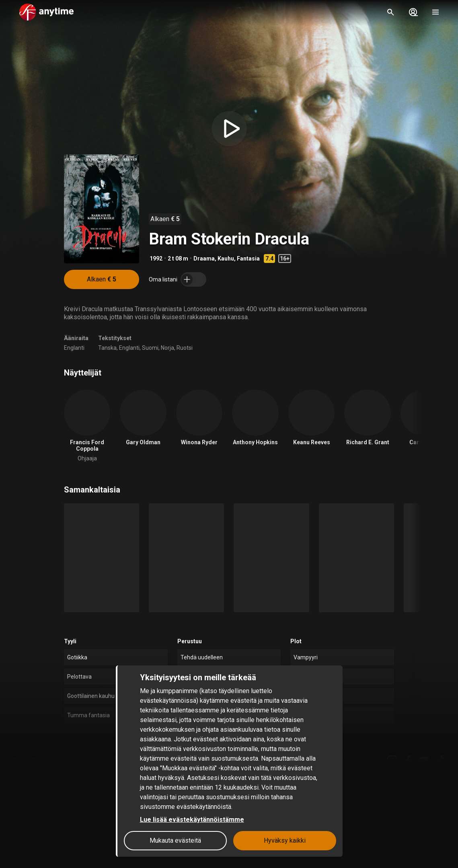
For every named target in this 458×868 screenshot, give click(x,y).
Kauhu (226, 259)
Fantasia (248, 259)
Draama (204, 259)
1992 (156, 259)
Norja (167, 348)
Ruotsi (185, 348)
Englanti (74, 348)
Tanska (107, 348)
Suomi (150, 348)
